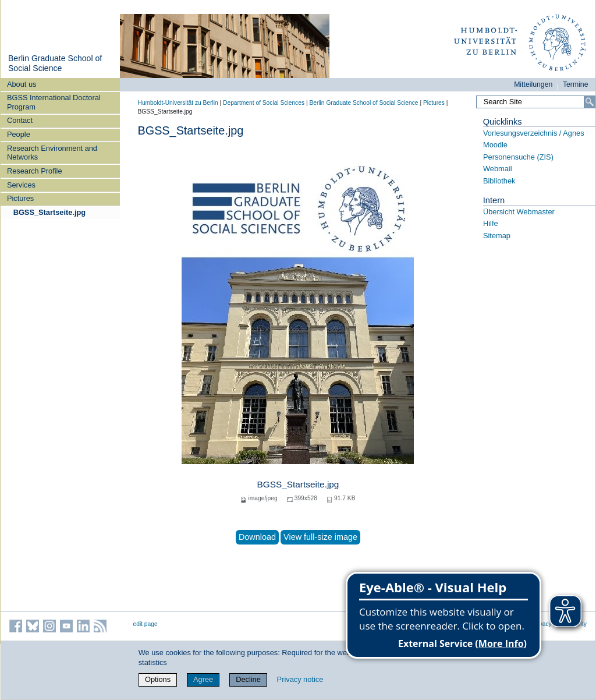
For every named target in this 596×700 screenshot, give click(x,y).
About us (22, 84)
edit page (146, 624)
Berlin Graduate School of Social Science (55, 63)
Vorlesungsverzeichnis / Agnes (534, 133)
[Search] (590, 102)
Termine (576, 84)
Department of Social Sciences (264, 103)
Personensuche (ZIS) (518, 157)
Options (158, 679)
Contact (20, 120)
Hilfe (491, 223)
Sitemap (497, 236)
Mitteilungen (533, 84)
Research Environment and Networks (52, 153)
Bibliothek (499, 181)
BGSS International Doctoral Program (54, 102)
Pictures (20, 198)
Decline (248, 679)
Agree (203, 679)
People (19, 134)
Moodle (495, 145)
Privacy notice (300, 679)
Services (21, 185)
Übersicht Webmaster (519, 212)
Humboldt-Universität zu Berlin (178, 103)
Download (257, 537)
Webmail (498, 169)
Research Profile (35, 171)
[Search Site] (535, 102)
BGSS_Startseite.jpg (49, 212)
